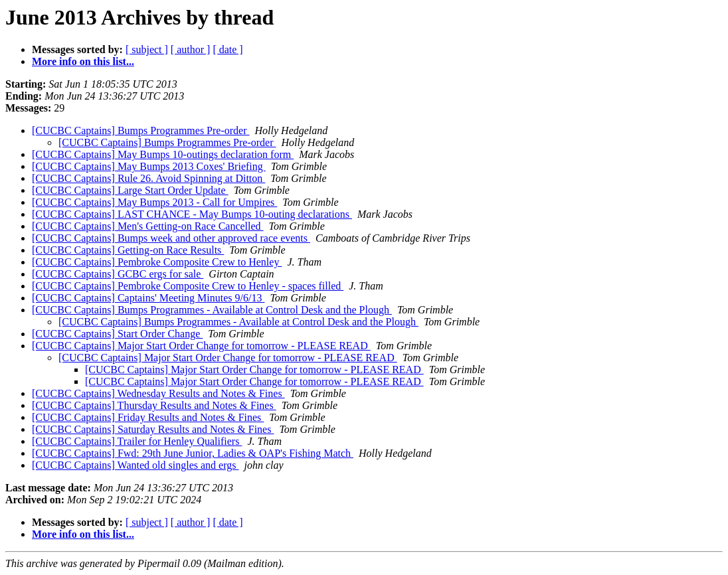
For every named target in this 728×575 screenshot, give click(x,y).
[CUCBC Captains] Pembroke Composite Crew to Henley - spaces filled (188, 286)
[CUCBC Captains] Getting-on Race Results (128, 250)
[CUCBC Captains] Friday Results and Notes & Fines (148, 417)
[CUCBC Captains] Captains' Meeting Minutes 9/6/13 (148, 298)
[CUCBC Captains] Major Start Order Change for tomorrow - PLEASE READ (201, 346)
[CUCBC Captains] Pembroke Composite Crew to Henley (157, 262)
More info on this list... (83, 61)
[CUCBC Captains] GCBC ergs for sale (118, 274)
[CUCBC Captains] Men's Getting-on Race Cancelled (148, 226)
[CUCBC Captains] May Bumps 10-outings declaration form (163, 154)
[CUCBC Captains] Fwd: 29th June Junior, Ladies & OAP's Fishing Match (193, 453)
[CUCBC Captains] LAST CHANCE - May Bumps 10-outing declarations (192, 214)
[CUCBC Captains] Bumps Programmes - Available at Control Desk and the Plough (212, 310)
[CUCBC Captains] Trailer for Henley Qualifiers (137, 441)
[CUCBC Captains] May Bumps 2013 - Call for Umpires (154, 202)
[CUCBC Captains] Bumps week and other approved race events (171, 238)
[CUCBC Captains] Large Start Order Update (130, 190)
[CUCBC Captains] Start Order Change (117, 334)
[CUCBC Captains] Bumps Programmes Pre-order (141, 130)
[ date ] (227, 49)
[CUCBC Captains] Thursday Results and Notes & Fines (154, 405)
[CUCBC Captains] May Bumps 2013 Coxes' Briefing (149, 166)
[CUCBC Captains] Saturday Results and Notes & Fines (153, 429)
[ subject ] (147, 49)
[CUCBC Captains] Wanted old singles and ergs (135, 465)
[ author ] (191, 49)
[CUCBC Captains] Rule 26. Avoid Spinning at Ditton (148, 178)
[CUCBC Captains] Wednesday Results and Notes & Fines (158, 393)
